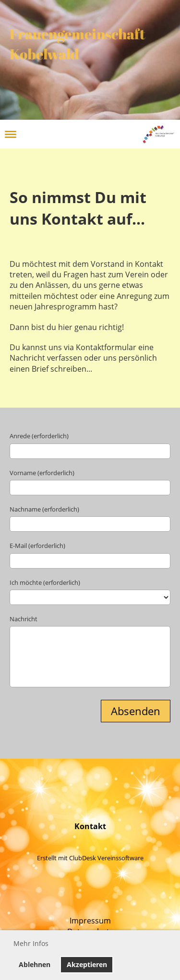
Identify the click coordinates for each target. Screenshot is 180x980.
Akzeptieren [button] (87, 964)
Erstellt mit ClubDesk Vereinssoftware (90, 858)
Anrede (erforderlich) (39, 436)
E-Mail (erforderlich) (37, 546)
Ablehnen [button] (35, 964)
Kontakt (90, 826)
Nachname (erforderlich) (44, 509)
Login (126, 134)
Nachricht (24, 619)
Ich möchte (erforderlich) (45, 582)
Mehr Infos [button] (31, 943)
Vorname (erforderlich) (42, 473)
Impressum (90, 921)
